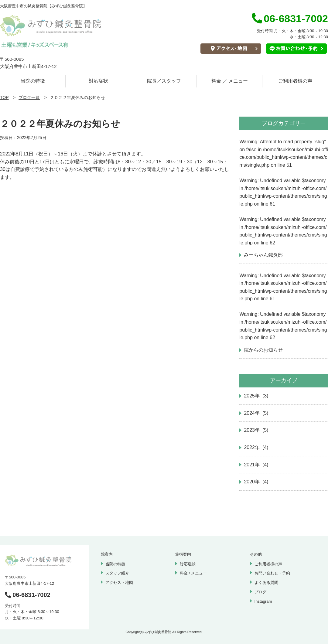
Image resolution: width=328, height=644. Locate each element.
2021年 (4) (256, 465)
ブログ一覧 (29, 97)
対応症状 (98, 81)
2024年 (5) (256, 413)
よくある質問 (266, 583)
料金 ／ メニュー (230, 81)
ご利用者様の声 (295, 81)
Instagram (263, 601)
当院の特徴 (33, 81)
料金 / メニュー (193, 573)
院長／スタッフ (164, 81)
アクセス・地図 (119, 583)
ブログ (260, 592)
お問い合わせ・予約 (272, 573)
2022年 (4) (256, 447)
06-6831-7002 (28, 595)
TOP (4, 97)
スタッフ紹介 (117, 573)
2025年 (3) (256, 396)
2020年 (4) (256, 482)
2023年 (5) (256, 430)
